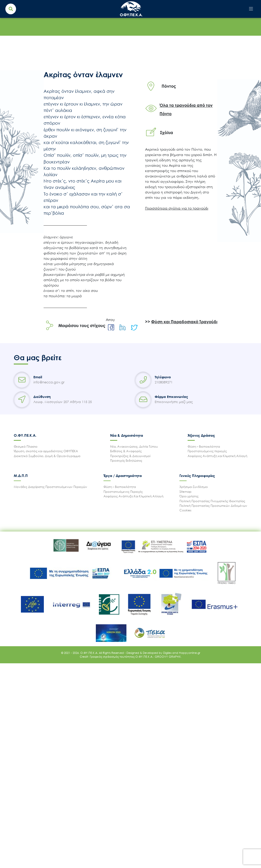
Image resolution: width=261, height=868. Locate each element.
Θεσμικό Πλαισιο (26, 446)
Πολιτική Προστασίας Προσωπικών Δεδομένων (213, 506)
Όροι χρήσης (189, 496)
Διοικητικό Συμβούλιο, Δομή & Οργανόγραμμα (47, 456)
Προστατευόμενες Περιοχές (123, 492)
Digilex (168, 653)
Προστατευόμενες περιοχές (207, 451)
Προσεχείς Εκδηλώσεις (126, 461)
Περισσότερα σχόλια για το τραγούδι (177, 208)
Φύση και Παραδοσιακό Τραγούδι (184, 322)
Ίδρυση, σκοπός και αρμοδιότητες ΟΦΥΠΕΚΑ (46, 451)
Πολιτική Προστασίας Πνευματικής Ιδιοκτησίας (212, 501)
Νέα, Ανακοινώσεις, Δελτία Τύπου (134, 446)
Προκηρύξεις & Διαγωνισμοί (130, 456)
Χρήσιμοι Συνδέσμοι (194, 487)
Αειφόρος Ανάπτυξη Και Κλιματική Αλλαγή (133, 496)
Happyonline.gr (190, 653)
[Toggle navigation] (251, 9)
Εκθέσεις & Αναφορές (126, 451)
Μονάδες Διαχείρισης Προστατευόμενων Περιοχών (50, 487)
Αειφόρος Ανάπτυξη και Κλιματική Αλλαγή (217, 456)
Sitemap (185, 492)
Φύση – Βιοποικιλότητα (204, 446)
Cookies (185, 510)
